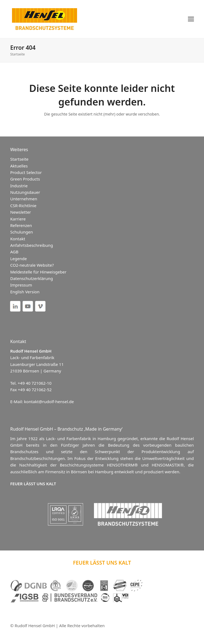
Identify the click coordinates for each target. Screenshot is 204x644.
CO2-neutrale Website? (32, 265)
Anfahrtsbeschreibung (31, 245)
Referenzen (21, 225)
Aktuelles (19, 166)
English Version (25, 292)
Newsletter (20, 212)
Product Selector (26, 172)
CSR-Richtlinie (23, 206)
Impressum (21, 285)
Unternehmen (24, 199)
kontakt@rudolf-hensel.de (49, 402)
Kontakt (18, 239)
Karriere (18, 219)
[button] (191, 19)
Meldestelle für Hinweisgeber (38, 272)
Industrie (19, 186)
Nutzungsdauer (25, 192)
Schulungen (21, 232)
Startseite (17, 54)
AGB (14, 252)
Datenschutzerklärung (31, 278)
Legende (18, 259)
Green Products (25, 179)
